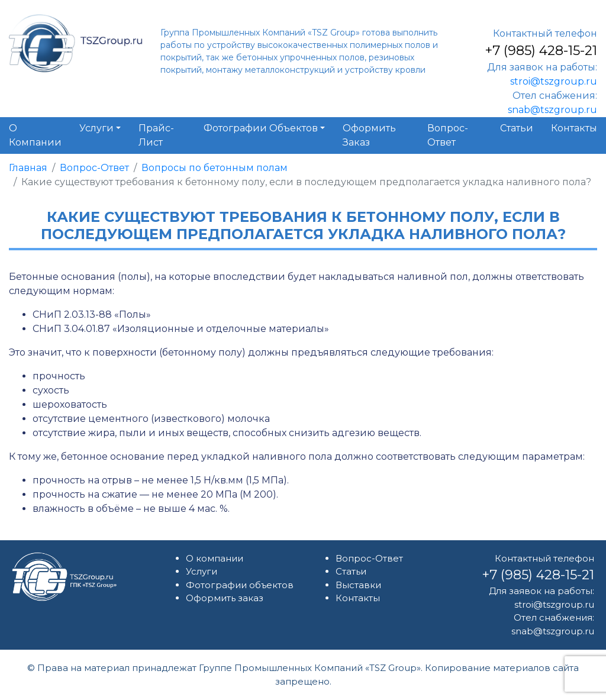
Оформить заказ (225, 598)
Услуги (202, 571)
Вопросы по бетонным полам (215, 168)
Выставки (358, 585)
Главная (28, 168)
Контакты (358, 598)
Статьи (351, 571)
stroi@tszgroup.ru (554, 81)
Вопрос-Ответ (94, 168)
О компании (215, 558)
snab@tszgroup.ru (552, 110)
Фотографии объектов (240, 585)
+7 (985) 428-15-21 (541, 51)
